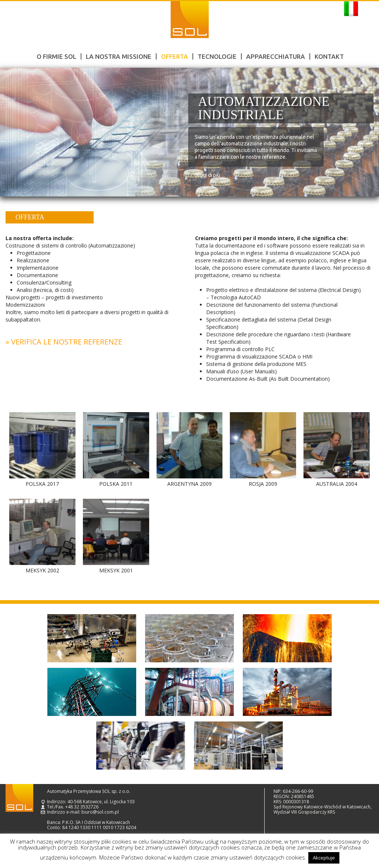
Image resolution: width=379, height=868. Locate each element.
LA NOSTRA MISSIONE (119, 56)
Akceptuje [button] (324, 858)
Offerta (175, 56)
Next (365, 132)
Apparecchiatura (276, 56)
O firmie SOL (56, 56)
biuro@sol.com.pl (100, 812)
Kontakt (329, 56)
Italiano (351, 9)
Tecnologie (217, 56)
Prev (14, 132)
